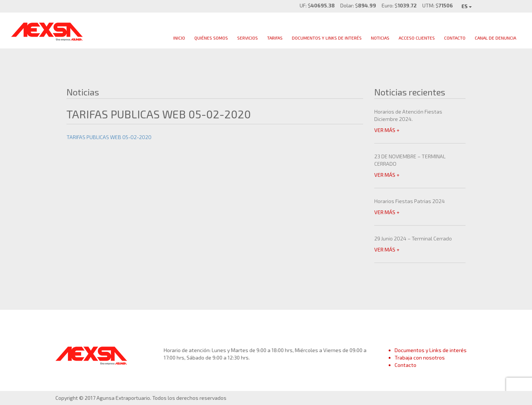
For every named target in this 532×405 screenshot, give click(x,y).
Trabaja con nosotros (420, 357)
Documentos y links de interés (327, 38)
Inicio (179, 38)
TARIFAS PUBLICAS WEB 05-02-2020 (109, 137)
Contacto (455, 38)
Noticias (380, 38)
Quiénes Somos (211, 38)
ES (467, 6)
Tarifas (275, 38)
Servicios (248, 38)
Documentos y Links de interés (431, 350)
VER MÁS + (387, 130)
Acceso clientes (417, 38)
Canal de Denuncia (495, 38)
